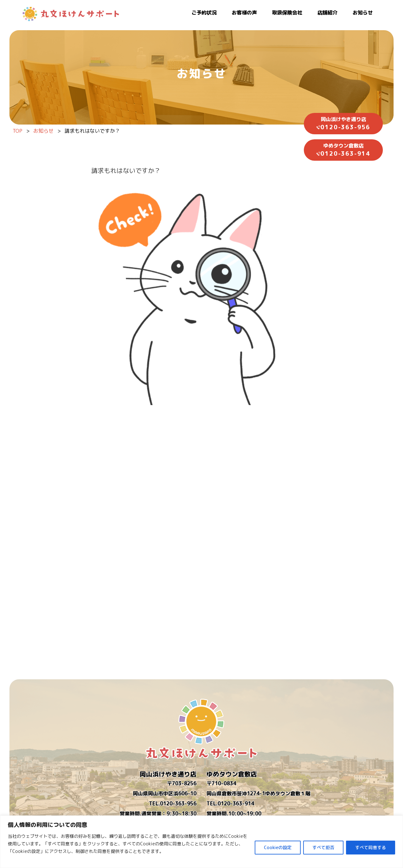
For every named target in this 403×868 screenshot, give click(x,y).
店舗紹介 (327, 13)
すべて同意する (371, 847)
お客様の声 (244, 13)
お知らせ (363, 13)
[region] (201, 842)
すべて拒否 (323, 847)
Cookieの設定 (278, 847)
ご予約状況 (204, 13)
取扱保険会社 (287, 13)
